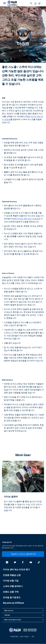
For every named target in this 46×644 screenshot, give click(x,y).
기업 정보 (24, 615)
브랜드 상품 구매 (11, 592)
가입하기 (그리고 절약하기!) (23, 554)
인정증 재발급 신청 (12, 575)
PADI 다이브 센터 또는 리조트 (25, 219)
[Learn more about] (23, 489)
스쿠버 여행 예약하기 (13, 586)
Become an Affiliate (13, 603)
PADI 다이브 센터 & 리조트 (24, 620)
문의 (33, 636)
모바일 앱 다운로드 (12, 597)
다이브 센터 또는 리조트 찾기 (16, 569)
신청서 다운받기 (24, 636)
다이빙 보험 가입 (11, 581)
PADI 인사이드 (24, 611)
